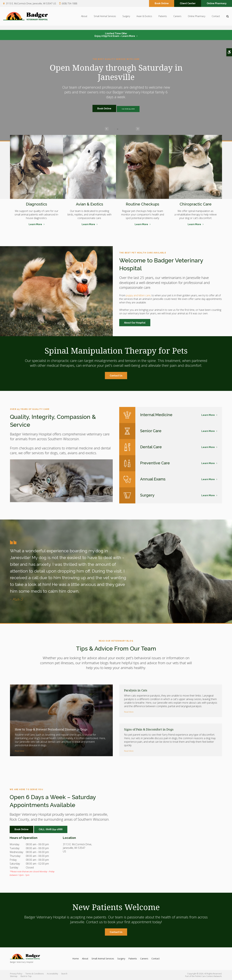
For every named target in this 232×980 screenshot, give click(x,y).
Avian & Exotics (144, 19)
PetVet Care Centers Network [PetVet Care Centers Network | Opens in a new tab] (208, 976)
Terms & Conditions (35, 974)
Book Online (162, 4)
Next (125, 129)
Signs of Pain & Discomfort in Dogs (149, 729)
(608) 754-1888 (70, 4)
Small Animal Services (105, 19)
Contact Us (116, 376)
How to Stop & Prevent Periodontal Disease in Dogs (51, 729)
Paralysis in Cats (136, 690)
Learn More (35, 224)
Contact (216, 19)
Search (64, 974)
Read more (20, 751)
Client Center (188, 4)
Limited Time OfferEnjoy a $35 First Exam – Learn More (115, 35)
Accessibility (52, 974)
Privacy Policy (16, 974)
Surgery (126, 19)
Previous (107, 129)
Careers (177, 19)
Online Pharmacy (217, 4)
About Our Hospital (135, 323)
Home (76, 959)
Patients (163, 19)
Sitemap (14, 976)
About (84, 19)
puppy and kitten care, (138, 295)
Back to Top (26, 976)
